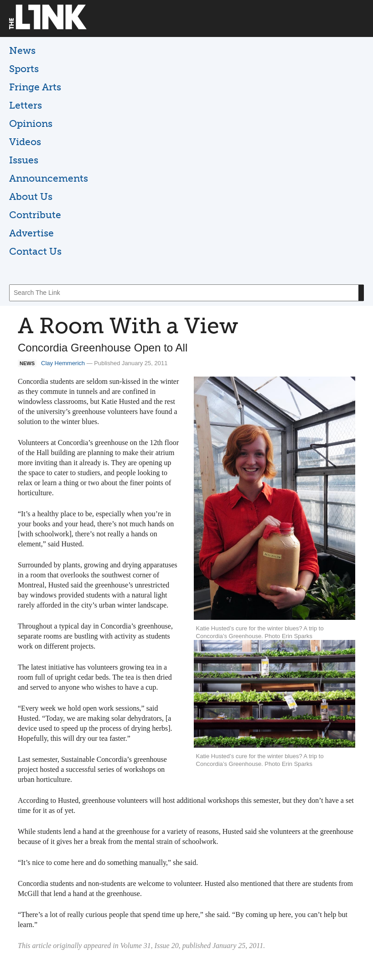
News (22, 50)
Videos (25, 142)
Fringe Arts (35, 87)
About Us (31, 197)
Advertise (31, 233)
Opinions (31, 123)
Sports (24, 69)
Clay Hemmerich (63, 363)
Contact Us (35, 251)
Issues (24, 160)
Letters (26, 105)
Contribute (35, 215)
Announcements (49, 178)
